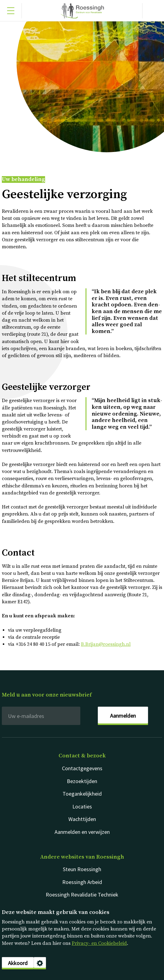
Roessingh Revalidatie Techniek (82, 895)
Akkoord (18, 963)
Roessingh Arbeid (82, 882)
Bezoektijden (82, 781)
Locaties (82, 806)
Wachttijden (82, 819)
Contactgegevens (82, 768)
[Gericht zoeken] (153, 11)
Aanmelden (123, 716)
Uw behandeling (23, 179)
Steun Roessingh (82, 869)
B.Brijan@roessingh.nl (106, 644)
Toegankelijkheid (82, 794)
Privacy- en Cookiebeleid (99, 943)
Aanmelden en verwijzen (82, 832)
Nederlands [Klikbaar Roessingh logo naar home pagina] (82, 11)
